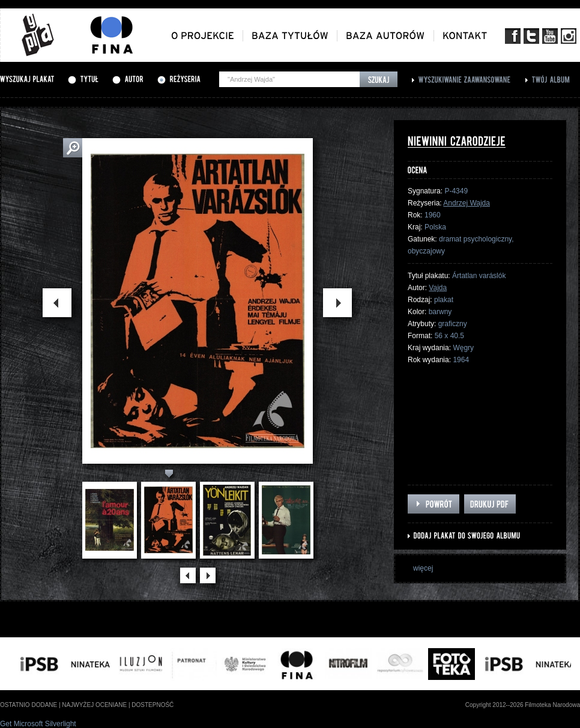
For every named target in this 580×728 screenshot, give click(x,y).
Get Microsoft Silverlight (38, 724)
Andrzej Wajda (467, 203)
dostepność (153, 705)
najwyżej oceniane (94, 705)
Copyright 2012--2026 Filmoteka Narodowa (523, 705)
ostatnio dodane (29, 705)
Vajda (438, 288)
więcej (423, 568)
